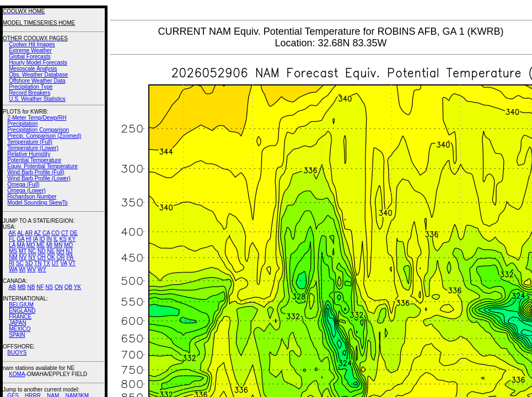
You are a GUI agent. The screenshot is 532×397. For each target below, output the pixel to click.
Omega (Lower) (26, 191)
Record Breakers (29, 93)
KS (63, 239)
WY (42, 269)
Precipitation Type (31, 87)
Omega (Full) (23, 184)
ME (41, 245)
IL (56, 239)
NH (60, 251)
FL (12, 239)
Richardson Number (32, 197)
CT (65, 233)
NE (51, 251)
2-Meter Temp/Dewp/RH (37, 118)
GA (20, 239)
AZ (37, 233)
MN (58, 245)
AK (12, 233)
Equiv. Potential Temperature (42, 166)
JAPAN (18, 323)
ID (42, 239)
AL (20, 233)
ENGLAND (22, 311)
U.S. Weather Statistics (37, 99)
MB (22, 287)
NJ (69, 251)
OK (51, 257)
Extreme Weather (30, 50)
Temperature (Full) (30, 142)
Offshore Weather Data (37, 81)
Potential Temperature (34, 160)
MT (23, 251)
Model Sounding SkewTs (37, 203)
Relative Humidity (29, 154)
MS (13, 251)
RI (12, 263)
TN (38, 263)
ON (59, 287)
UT (55, 263)
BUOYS (17, 353)
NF (40, 287)
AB (12, 287)
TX (47, 263)
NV (23, 257)
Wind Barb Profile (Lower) (39, 178)
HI (29, 239)
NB (31, 287)
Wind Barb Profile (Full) (36, 172)
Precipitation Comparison (38, 130)
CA (46, 233)
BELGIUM (21, 305)
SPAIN (17, 335)
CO (55, 233)
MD (31, 245)
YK (77, 287)
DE (74, 233)
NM (13, 257)
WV (31, 269)
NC (32, 251)
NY (32, 257)
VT (72, 263)
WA (13, 269)
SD (29, 263)
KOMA (17, 374)
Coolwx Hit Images (32, 44)
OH (42, 257)
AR (29, 233)
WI (22, 269)
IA (36, 239)
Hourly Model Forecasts (38, 63)
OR (61, 257)
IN (49, 239)
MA (21, 245)
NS (49, 287)
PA (70, 257)
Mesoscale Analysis (33, 69)
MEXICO (20, 329)
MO (68, 245)
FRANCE (20, 317)
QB (68, 287)
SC (20, 263)
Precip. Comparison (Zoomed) (44, 136)
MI (49, 245)
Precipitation (22, 124)
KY (72, 239)
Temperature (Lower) (33, 148)
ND (41, 251)
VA (64, 263)
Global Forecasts (30, 57)
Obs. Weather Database (38, 75)
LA (12, 245)
